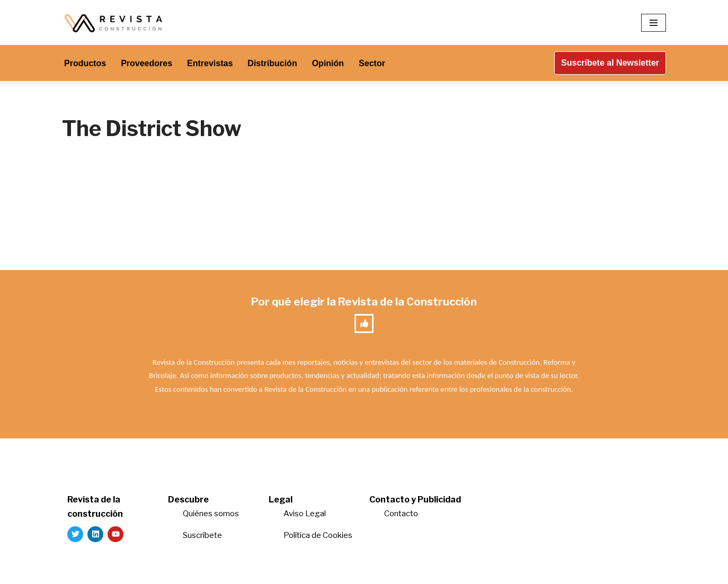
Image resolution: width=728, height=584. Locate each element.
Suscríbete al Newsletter (610, 63)
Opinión (328, 63)
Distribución (272, 63)
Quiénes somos (211, 514)
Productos (85, 63)
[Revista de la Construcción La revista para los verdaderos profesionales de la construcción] (115, 23)
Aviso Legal (305, 514)
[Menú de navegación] (654, 23)
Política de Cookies (318, 535)
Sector (372, 63)
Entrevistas (210, 63)
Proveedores (147, 63)
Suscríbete (203, 535)
